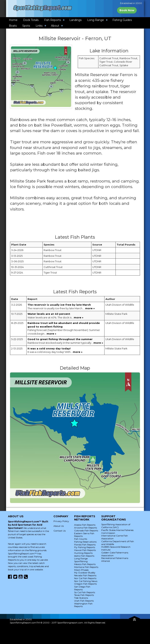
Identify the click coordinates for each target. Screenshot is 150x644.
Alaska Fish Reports (85, 525)
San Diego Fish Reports (82, 588)
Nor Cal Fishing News (86, 581)
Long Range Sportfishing (81, 560)
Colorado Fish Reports (86, 530)
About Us (59, 526)
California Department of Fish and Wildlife (118, 543)
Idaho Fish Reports (84, 556)
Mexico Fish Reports (85, 564)
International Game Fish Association (115, 537)
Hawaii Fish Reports (85, 550)
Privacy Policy (61, 521)
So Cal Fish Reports (85, 592)
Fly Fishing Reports (85, 547)
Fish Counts (81, 539)
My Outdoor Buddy (85, 573)
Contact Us (60, 531)
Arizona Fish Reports (86, 528)
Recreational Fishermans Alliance (115, 560)
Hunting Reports (83, 553)
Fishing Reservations (85, 542)
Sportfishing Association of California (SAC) (116, 526)
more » (90, 308)
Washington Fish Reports (83, 605)
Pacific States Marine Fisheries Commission (117, 532)
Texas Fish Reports (84, 595)
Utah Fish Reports (84, 601)
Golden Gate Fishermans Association (115, 554)
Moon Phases (81, 570)
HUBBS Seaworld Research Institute (116, 548)
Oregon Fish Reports (85, 584)
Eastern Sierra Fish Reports (84, 535)
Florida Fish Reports (85, 545)
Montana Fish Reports (86, 567)
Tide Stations (81, 598)
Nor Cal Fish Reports (85, 578)
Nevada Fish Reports (85, 575)
